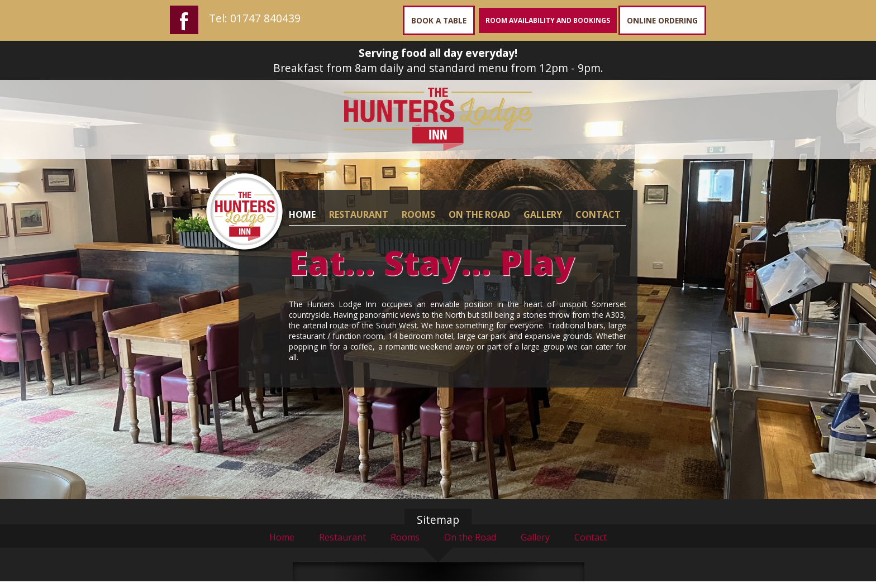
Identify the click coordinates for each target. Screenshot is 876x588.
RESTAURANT (359, 214)
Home (282, 537)
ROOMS (418, 214)
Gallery (535, 537)
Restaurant (342, 537)
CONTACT (598, 214)
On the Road (470, 537)
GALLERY (543, 214)
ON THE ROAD (479, 214)
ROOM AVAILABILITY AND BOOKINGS (548, 20)
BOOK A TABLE (439, 20)
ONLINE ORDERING (662, 20)
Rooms (405, 537)
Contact (591, 537)
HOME (302, 214)
